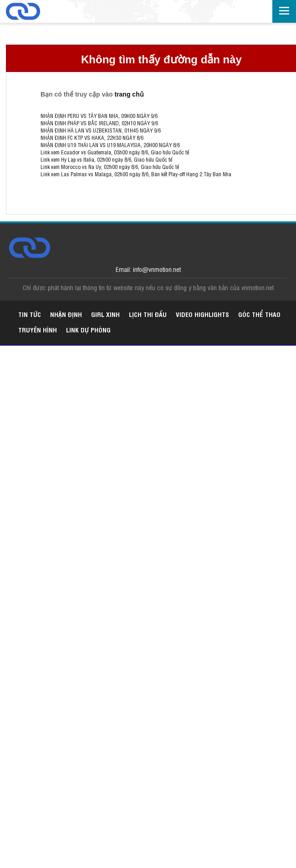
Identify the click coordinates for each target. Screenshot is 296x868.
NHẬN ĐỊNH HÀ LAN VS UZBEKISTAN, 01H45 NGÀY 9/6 (101, 130)
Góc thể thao (259, 314)
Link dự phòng (88, 329)
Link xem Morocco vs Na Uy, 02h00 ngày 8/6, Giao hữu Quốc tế (110, 167)
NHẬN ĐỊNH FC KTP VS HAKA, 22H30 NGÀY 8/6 (92, 138)
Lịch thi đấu (148, 314)
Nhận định (66, 314)
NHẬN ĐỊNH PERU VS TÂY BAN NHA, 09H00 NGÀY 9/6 (99, 116)
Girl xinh (105, 314)
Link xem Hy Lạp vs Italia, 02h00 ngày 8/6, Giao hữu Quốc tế (106, 159)
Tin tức (30, 314)
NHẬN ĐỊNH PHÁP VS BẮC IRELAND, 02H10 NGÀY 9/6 (99, 123)
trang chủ (129, 94)
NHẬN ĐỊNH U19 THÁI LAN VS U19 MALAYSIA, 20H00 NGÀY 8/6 (110, 145)
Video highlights (202, 314)
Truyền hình (38, 329)
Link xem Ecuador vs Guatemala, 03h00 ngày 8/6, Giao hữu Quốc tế (115, 152)
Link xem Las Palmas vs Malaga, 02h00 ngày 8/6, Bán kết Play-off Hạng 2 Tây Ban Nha (136, 174)
